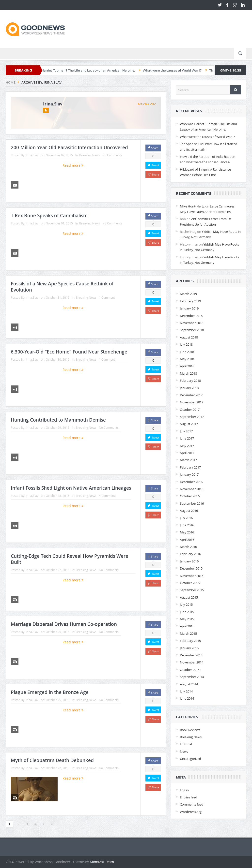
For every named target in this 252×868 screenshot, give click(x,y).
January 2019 (189, 308)
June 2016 (187, 525)
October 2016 (190, 496)
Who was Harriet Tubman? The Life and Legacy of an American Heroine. (88, 70)
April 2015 (187, 626)
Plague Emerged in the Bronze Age (50, 692)
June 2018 (187, 352)
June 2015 (187, 612)
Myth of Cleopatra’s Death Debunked (52, 760)
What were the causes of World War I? (180, 70)
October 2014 (190, 670)
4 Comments (108, 496)
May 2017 (187, 446)
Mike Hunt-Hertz (192, 206)
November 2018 (192, 323)
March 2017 (188, 460)
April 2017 (187, 453)
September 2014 (192, 677)
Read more (73, 165)
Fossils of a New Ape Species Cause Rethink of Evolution (62, 287)
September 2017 (192, 417)
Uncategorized (190, 759)
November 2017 (192, 402)
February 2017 (190, 467)
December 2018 (191, 316)
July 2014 (186, 691)
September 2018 (192, 330)
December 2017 (191, 395)
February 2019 (190, 301)
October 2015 (190, 583)
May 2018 (187, 359)
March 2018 (188, 373)
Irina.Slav (53, 104)
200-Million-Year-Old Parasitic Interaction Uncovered (69, 147)
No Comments (112, 155)
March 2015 (188, 633)
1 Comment (107, 297)
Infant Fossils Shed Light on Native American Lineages (71, 488)
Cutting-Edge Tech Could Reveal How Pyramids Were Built (70, 559)
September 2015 (192, 590)
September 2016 (192, 503)
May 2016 (187, 532)
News (184, 751)
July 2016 (186, 518)
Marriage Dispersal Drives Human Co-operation (64, 624)
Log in (184, 790)
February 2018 (190, 381)
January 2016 (189, 561)
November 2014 (192, 662)
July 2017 (186, 431)
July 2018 (186, 344)
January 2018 (189, 388)
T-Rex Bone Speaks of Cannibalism (49, 216)
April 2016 (187, 540)
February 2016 (190, 554)
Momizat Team (102, 862)
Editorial (186, 744)
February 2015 (190, 641)
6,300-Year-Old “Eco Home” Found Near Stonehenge (69, 352)
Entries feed (189, 797)
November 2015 (192, 576)
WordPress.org (191, 812)
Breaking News (90, 155)
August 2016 (189, 511)
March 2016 (188, 547)
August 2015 (189, 597)
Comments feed (192, 804)
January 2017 (189, 474)
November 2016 (192, 489)
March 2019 (188, 294)
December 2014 (191, 655)
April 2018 (187, 366)
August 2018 (189, 337)
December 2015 (191, 568)
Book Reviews (190, 730)
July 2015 (186, 604)
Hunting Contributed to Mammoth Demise (58, 420)
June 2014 (187, 698)
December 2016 (191, 482)
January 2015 (189, 648)
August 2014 (189, 684)
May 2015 (187, 619)
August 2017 (189, 424)
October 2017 (190, 410)
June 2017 (187, 438)
